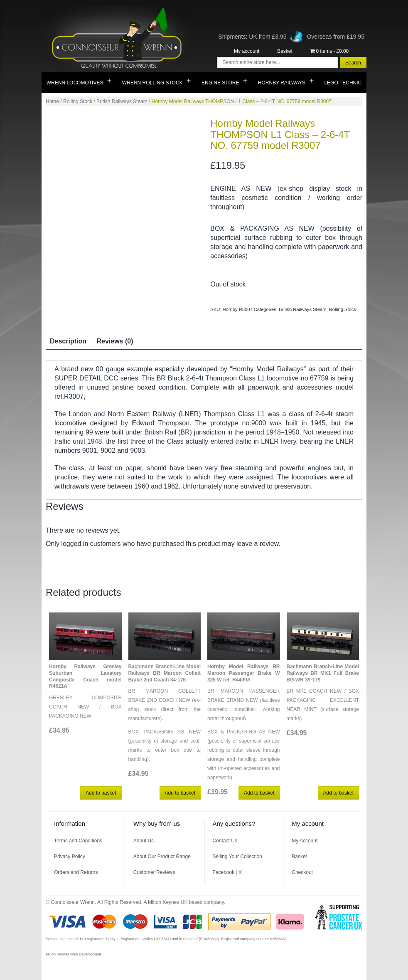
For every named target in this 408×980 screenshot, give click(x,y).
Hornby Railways (282, 83)
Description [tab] (68, 341)
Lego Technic (343, 83)
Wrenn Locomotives (75, 83)
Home (52, 101)
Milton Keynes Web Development (73, 954)
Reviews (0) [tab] (115, 341)
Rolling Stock (78, 101)
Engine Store (220, 83)
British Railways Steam (122, 101)
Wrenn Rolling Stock (152, 83)
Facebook (224, 872)
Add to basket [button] (101, 793)
